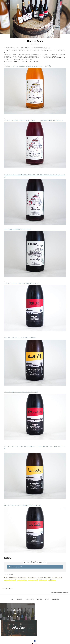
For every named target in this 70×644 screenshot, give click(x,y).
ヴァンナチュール (58, 577)
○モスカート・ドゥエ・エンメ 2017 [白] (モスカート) (20, 338)
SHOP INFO (39, 596)
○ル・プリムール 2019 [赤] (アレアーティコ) (18, 229)
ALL (12, 596)
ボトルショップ (33, 580)
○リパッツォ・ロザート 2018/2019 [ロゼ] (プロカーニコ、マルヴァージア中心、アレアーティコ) (33, 121)
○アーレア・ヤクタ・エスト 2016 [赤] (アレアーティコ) (21, 392)
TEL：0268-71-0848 (30, 630)
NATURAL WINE (30, 596)
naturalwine (32, 577)
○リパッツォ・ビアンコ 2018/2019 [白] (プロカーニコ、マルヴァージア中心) (27, 66)
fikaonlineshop (23, 577)
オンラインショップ (10, 580)
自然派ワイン (52, 580)
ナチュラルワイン (22, 580)
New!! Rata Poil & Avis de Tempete (60, 589)
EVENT (47, 596)
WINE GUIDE (19, 596)
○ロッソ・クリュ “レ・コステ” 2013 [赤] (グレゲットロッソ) (22, 505)
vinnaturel (40, 577)
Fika (6, 577)
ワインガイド (43, 580)
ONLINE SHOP (62, 4)
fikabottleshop (13, 577)
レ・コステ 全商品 (17, 567)
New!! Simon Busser (7, 589)
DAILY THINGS (55, 596)
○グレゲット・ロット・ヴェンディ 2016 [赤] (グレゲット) (22, 284)
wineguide (48, 577)
